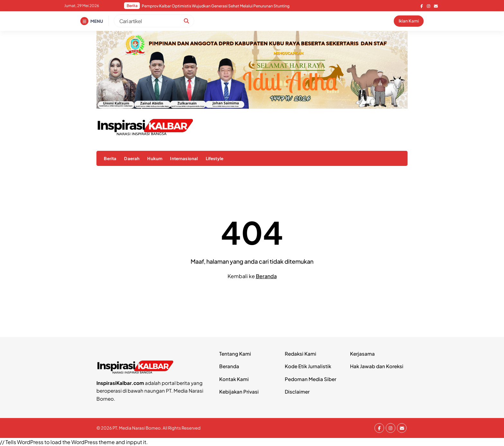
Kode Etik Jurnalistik (308, 366)
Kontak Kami (234, 379)
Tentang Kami (235, 354)
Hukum (155, 158)
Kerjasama (362, 354)
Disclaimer (297, 391)
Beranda (266, 276)
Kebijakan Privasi (239, 391)
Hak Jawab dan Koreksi (377, 366)
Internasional (184, 158)
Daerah (132, 158)
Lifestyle (215, 158)
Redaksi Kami (301, 354)
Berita (110, 158)
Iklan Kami (409, 21)
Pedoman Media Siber (310, 379)
